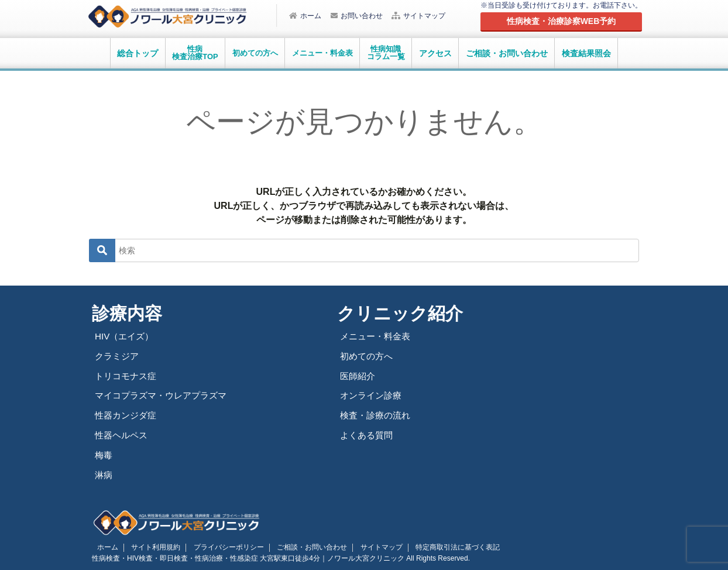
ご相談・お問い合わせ (507, 53)
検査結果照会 (586, 53)
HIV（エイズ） (126, 336)
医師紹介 (359, 375)
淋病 (104, 473)
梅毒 (104, 454)
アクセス (435, 53)
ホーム (305, 16)
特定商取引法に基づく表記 (432, 545)
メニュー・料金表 (377, 336)
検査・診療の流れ (377, 415)
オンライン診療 (373, 395)
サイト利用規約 (149, 545)
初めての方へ (368, 356)
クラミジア (118, 356)
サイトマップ (418, 16)
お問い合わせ (357, 16)
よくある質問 (368, 434)
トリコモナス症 (128, 375)
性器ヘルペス (123, 434)
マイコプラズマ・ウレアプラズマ (165, 395)
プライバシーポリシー (217, 545)
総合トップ (138, 53)
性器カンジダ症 (128, 415)
